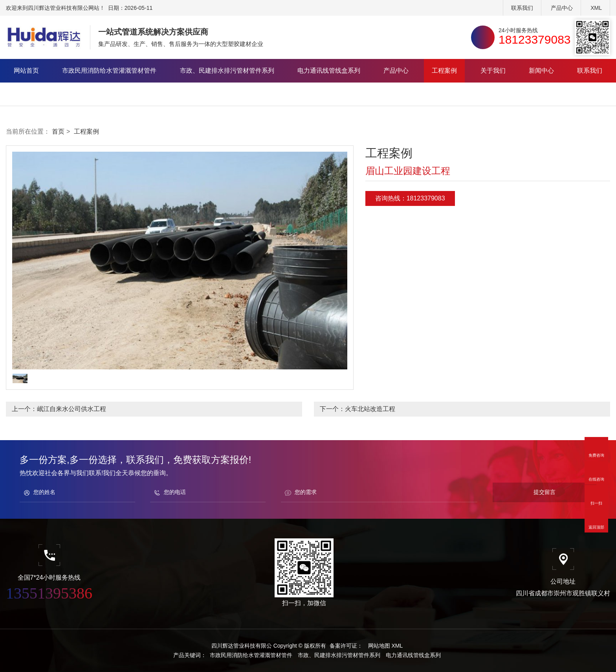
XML (596, 8)
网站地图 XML (386, 646)
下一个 (357, 409)
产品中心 (562, 8)
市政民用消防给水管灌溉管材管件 (109, 71)
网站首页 (26, 71)
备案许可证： (346, 646)
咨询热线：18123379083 (410, 198)
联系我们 (522, 8)
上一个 (59, 409)
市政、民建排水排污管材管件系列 (227, 71)
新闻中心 (541, 71)
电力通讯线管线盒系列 (329, 71)
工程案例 (444, 71)
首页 (58, 131)
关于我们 (493, 71)
